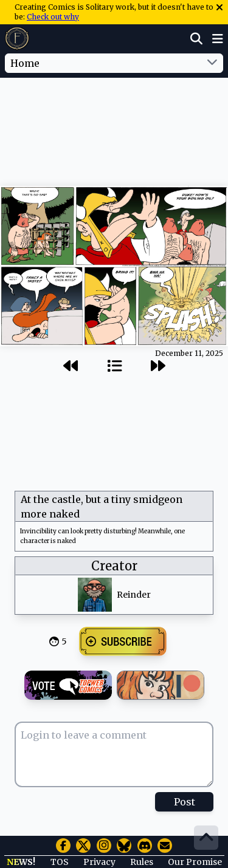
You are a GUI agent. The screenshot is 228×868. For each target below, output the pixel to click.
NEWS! (21, 862)
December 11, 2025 (189, 353)
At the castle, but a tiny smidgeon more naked (102, 507)
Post (185, 802)
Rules (142, 862)
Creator (114, 566)
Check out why (53, 17)
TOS (60, 862)
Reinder (134, 595)
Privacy (99, 862)
